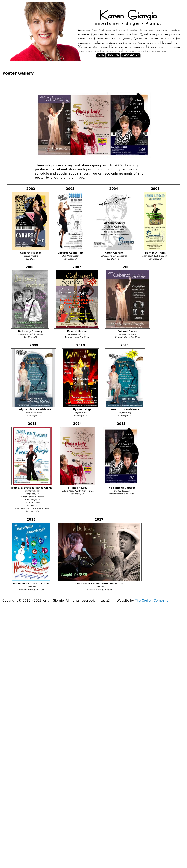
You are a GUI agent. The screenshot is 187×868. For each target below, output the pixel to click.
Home (101, 55)
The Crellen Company (152, 601)
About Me (113, 55)
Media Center (130, 55)
